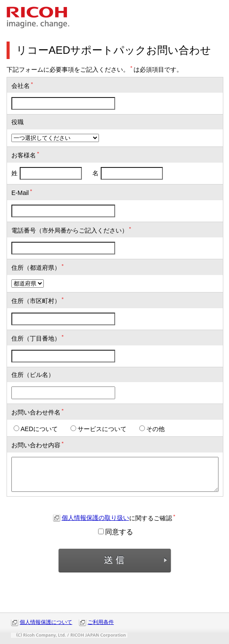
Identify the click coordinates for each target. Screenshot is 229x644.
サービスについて (99, 429)
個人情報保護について (46, 622)
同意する (116, 532)
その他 (152, 429)
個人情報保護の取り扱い (95, 518)
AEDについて (36, 429)
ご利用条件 (101, 622)
